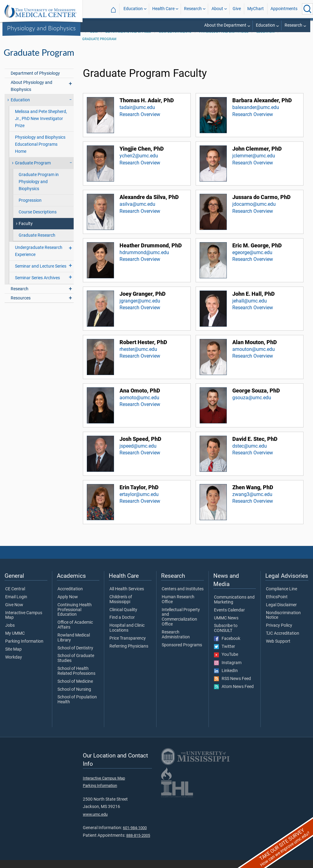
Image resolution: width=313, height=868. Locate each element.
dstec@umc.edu (250, 454)
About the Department (225, 25)
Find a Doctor (122, 626)
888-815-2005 (138, 843)
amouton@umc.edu (254, 357)
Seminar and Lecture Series (41, 274)
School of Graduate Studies (76, 666)
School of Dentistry (75, 656)
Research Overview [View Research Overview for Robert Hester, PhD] (140, 364)
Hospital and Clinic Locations (127, 636)
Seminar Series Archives (37, 286)
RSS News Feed (232, 687)
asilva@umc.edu (137, 212)
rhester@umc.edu (138, 357)
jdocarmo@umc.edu (254, 212)
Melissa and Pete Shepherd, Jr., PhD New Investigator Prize (41, 127)
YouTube (226, 663)
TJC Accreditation (283, 641)
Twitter (225, 655)
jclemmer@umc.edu (254, 164)
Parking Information (24, 649)
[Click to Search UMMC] (307, 9)
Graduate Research (37, 243)
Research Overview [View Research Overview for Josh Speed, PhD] (140, 461)
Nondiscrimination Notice (283, 623)
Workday (14, 665)
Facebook (227, 647)
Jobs (10, 633)
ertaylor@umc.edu (139, 502)
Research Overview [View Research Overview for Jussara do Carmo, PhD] (253, 219)
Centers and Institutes (183, 597)
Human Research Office (178, 607)
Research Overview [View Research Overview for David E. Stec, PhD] (253, 461)
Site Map (13, 657)
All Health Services (127, 597)
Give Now (14, 613)
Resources (21, 306)
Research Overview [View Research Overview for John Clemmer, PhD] (253, 171)
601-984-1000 (135, 836)
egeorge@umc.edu (252, 260)
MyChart (256, 9)
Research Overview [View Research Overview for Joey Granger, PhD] (140, 316)
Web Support (278, 649)
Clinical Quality (123, 618)
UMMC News (226, 626)
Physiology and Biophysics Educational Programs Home (40, 152)
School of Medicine (75, 690)
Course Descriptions (38, 220)
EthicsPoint (277, 605)
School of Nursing (74, 697)
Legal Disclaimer (281, 613)
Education (133, 9)
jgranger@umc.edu (140, 309)
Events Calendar (229, 618)
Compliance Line (282, 597)
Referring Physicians (129, 654)
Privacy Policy (279, 633)
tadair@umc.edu (137, 115)
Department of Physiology (35, 81)
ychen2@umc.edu (139, 164)
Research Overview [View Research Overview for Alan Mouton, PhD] (253, 364)
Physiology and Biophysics (41, 28)
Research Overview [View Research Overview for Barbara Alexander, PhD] (253, 122)
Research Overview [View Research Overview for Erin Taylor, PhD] (140, 509)
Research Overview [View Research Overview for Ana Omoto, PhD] (140, 412)
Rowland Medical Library (74, 646)
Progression (30, 208)
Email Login (16, 605)
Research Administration (176, 643)
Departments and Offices (128, 40)
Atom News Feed (234, 695)
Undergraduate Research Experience (39, 259)
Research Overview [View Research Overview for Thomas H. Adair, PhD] (140, 122)
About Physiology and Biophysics (31, 94)
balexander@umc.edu (256, 115)
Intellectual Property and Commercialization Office (181, 625)
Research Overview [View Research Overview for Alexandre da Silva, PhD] (140, 219)
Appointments (284, 9)
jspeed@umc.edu (138, 454)
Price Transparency (128, 646)
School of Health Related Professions (76, 679)
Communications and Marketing (234, 608)
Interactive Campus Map (24, 623)
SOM (94, 40)
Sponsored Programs (182, 653)
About (217, 9)
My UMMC (15, 641)
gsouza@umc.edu (252, 406)
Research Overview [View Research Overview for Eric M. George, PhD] (253, 267)
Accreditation (70, 597)
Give (237, 9)
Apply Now (68, 605)
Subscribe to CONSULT (226, 636)
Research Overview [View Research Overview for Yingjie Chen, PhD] (140, 171)
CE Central (15, 597)
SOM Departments (175, 40)
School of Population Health (77, 708)
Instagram (228, 671)
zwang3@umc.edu (252, 502)
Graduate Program (99, 47)
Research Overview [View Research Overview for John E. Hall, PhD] (253, 316)
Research (193, 9)
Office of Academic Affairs (75, 633)
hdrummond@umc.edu (144, 260)
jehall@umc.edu (250, 309)
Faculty (26, 232)
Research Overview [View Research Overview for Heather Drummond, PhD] (140, 267)
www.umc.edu (95, 822)
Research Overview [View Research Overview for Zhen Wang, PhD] (253, 509)
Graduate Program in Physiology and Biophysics (39, 190)
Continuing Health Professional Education (75, 618)
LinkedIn (226, 679)
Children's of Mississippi (121, 607)
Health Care (163, 9)
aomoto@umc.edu (139, 406)
